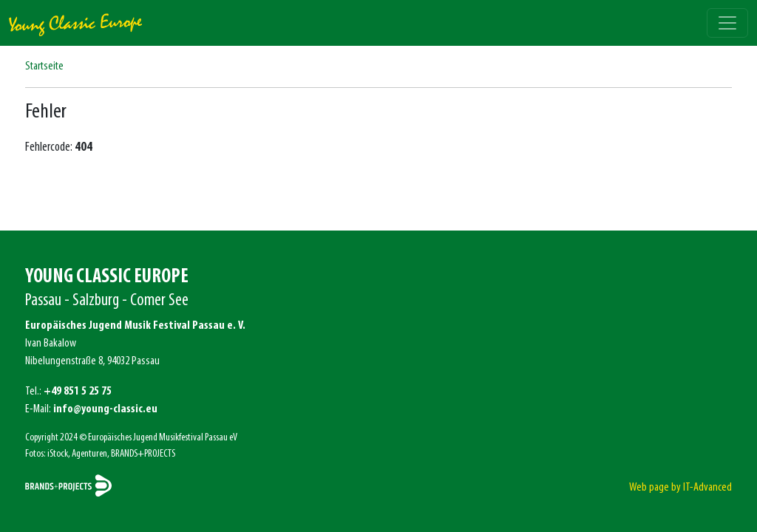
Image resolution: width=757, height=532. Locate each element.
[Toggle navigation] (727, 23)
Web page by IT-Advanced (680, 488)
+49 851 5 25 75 (78, 392)
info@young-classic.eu (105, 409)
